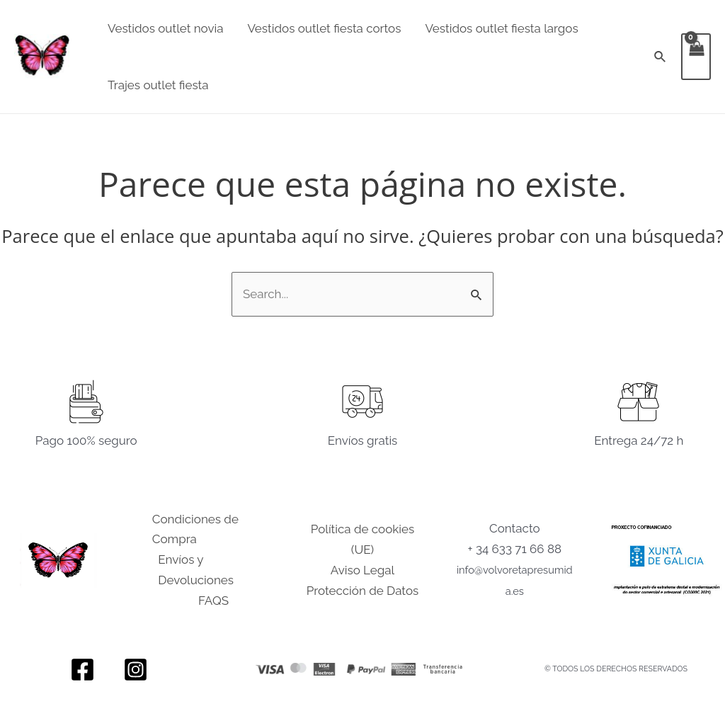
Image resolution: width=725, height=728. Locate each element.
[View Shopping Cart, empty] (696, 57)
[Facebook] (82, 670)
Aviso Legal (362, 570)
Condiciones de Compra (195, 529)
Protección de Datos (362, 591)
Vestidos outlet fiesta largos (501, 28)
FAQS (213, 601)
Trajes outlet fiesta (158, 85)
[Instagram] (136, 670)
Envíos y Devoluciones (196, 570)
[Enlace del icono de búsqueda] (661, 57)
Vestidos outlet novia (165, 28)
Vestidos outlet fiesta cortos (324, 28)
